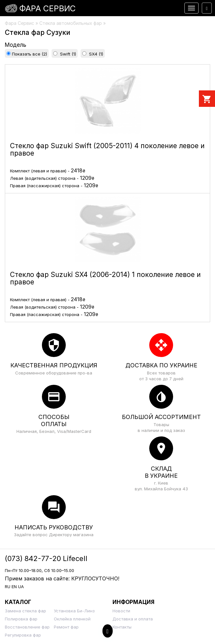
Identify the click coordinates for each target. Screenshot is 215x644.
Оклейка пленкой (72, 619)
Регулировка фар (23, 635)
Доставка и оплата (133, 619)
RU (8, 587)
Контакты (122, 627)
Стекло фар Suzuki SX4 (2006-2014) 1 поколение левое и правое (105, 278)
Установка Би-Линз (74, 611)
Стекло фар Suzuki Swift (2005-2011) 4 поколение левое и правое (107, 149)
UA (21, 587)
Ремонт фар (66, 627)
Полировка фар (21, 619)
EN (14, 587)
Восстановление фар (27, 627)
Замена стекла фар (25, 611)
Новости (121, 611)
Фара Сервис (48, 8)
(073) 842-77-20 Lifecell (46, 558)
